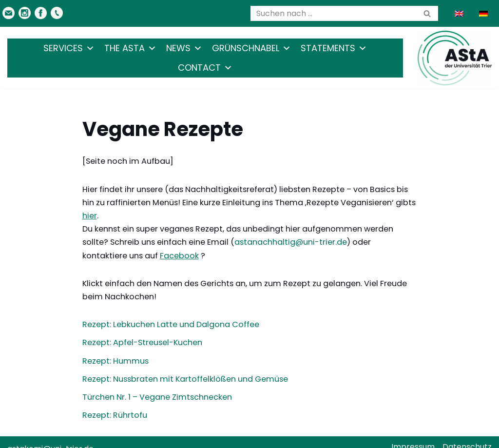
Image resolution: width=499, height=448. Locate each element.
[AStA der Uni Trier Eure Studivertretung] (455, 58)
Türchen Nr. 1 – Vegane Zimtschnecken (157, 384)
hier (405, 203)
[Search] (333, 13)
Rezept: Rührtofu (114, 402)
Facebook (102, 242)
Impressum (413, 434)
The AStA (130, 48)
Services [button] (69, 48)
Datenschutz (467, 434)
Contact (205, 68)
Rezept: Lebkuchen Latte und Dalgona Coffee (169, 311)
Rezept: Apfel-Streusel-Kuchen (142, 329)
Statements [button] (334, 48)
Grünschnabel (251, 48)
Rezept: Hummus (115, 347)
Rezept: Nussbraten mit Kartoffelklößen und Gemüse (183, 366)
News (184, 48)
